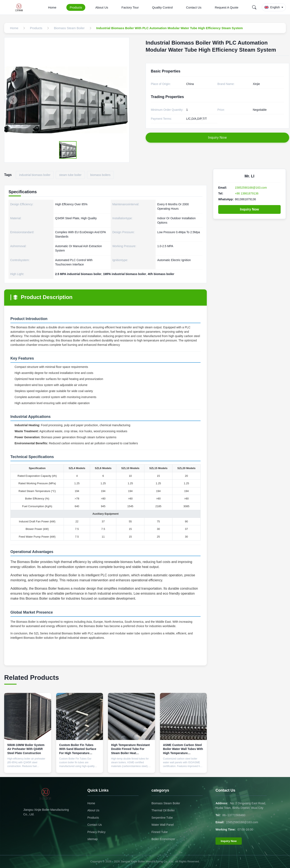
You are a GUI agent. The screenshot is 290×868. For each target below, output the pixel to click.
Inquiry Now (249, 209)
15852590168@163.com (251, 188)
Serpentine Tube (162, 818)
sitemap (92, 839)
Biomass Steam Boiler (166, 803)
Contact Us (194, 7)
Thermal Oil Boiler (163, 810)
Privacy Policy (96, 832)
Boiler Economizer (163, 839)
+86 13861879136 (247, 193)
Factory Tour (130, 7)
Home (52, 7)
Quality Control (162, 7)
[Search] (254, 7)
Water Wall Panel (163, 825)
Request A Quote (226, 7)
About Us (102, 7)
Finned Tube (160, 832)
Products (76, 7)
